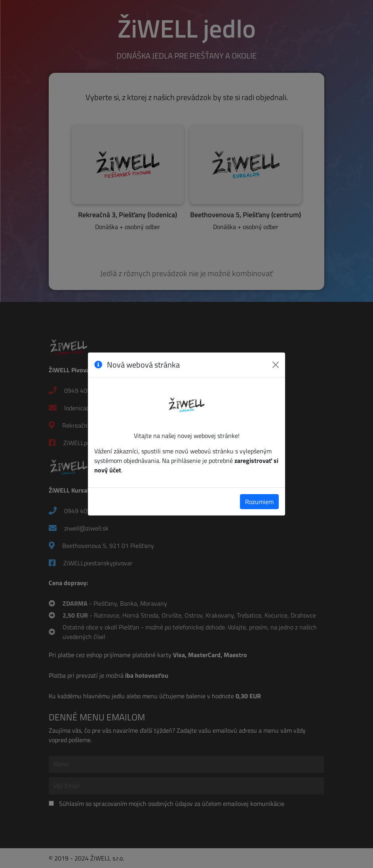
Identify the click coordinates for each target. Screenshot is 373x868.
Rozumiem (259, 502)
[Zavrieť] (276, 365)
